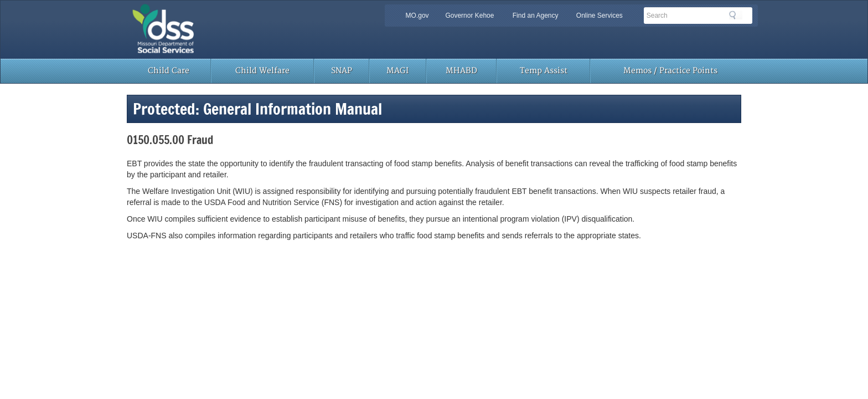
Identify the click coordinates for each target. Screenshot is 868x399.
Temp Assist (544, 71)
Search (736, 15)
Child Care (169, 71)
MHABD (461, 71)
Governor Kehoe (469, 16)
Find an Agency (536, 16)
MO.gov (417, 16)
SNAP (342, 71)
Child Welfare (262, 71)
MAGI (397, 71)
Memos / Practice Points (670, 71)
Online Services (600, 16)
